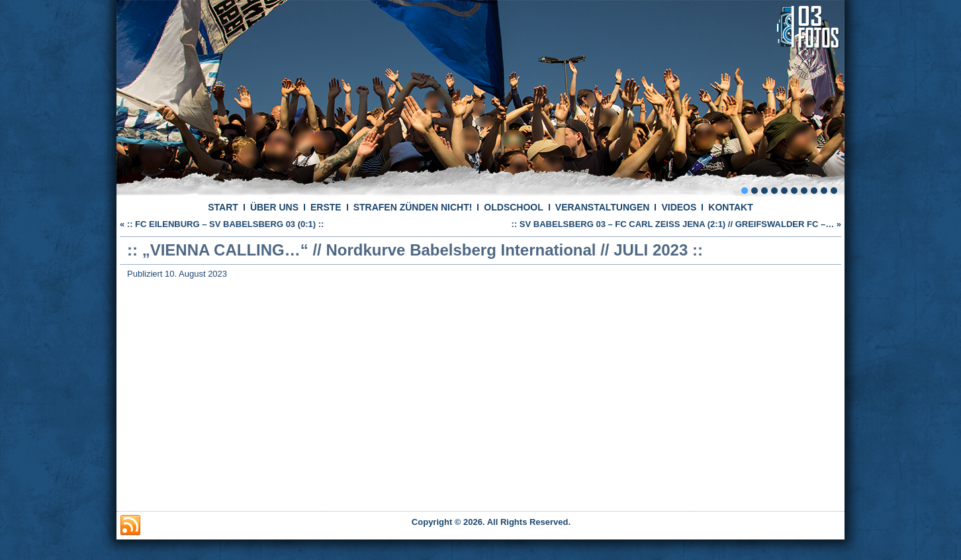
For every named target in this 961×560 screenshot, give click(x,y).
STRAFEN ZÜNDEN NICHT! (413, 207)
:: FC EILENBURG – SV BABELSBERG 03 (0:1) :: (226, 224)
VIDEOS (679, 207)
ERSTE (326, 207)
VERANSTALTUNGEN (603, 207)
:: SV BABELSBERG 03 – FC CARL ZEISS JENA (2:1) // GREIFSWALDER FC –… (673, 224)
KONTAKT (730, 207)
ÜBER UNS (274, 207)
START (223, 207)
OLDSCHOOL (513, 207)
